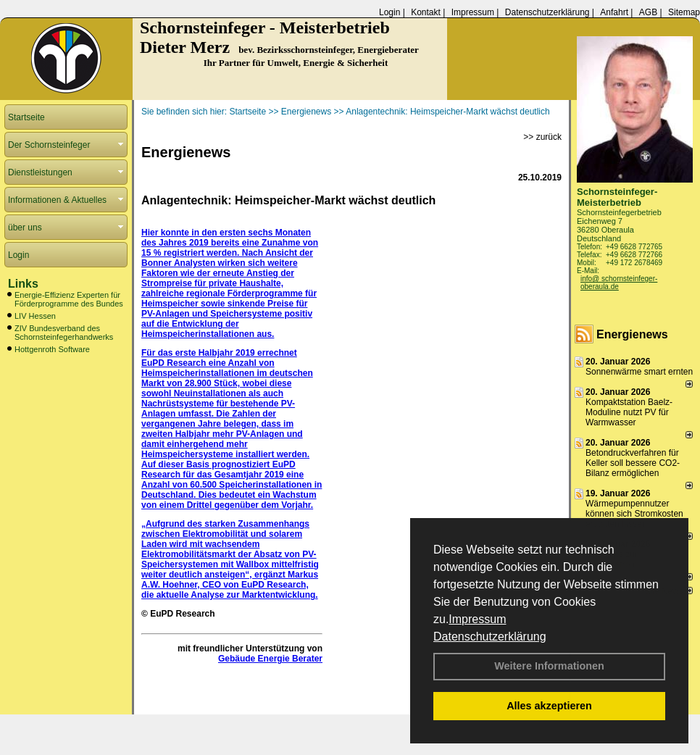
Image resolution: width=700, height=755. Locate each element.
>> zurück (542, 137)
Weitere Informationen (549, 666)
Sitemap (684, 12)
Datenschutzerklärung (490, 637)
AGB (648, 12)
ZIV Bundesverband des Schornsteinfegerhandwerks (64, 333)
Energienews (632, 334)
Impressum (477, 619)
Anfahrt (614, 12)
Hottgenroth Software (52, 349)
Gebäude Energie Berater (270, 659)
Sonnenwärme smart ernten (639, 372)
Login (389, 12)
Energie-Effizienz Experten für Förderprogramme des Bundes (69, 299)
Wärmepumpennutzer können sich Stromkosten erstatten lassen (634, 514)
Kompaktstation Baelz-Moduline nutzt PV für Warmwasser (629, 412)
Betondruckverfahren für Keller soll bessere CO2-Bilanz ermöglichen (633, 463)
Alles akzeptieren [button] (549, 706)
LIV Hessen (35, 316)
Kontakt (426, 12)
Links (23, 284)
